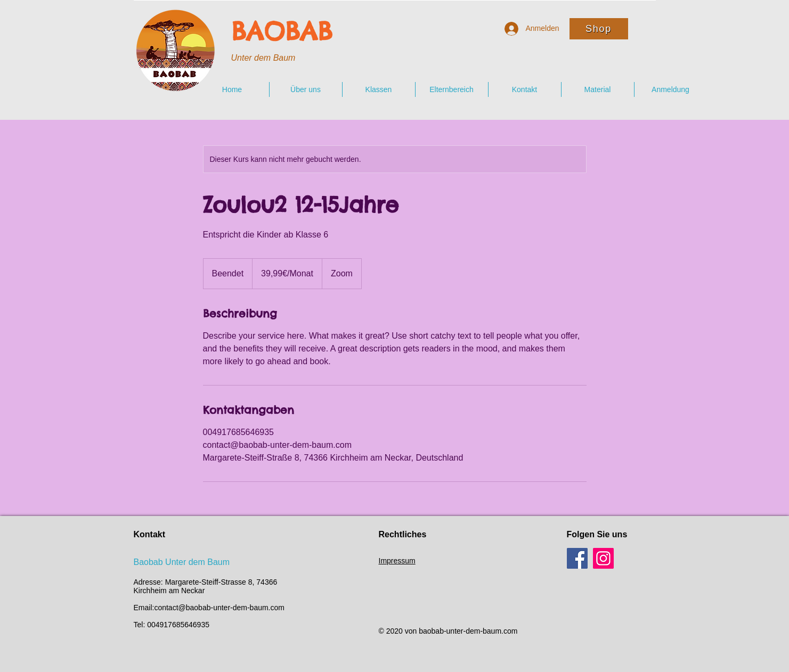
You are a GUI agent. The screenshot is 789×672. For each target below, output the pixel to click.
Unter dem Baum (263, 58)
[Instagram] (603, 558)
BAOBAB (282, 31)
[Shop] (599, 29)
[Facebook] (577, 558)
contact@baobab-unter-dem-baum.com (219, 608)
